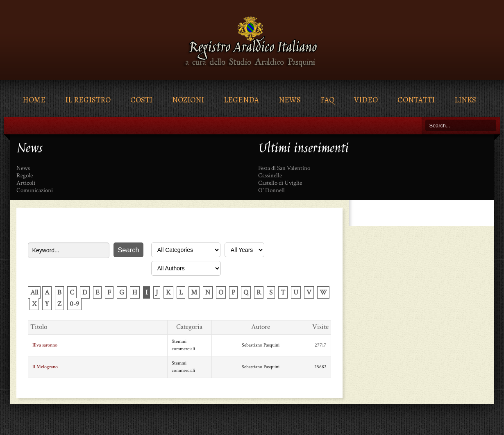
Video (366, 100)
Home (34, 100)
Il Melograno (45, 367)
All (34, 292)
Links (465, 100)
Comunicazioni (35, 190)
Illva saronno (45, 345)
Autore (261, 327)
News (290, 100)
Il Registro (88, 100)
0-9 (74, 304)
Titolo (39, 327)
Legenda (241, 100)
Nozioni (188, 100)
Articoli (26, 183)
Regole (25, 176)
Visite (320, 327)
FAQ (327, 100)
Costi (141, 100)
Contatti (416, 100)
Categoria (189, 327)
